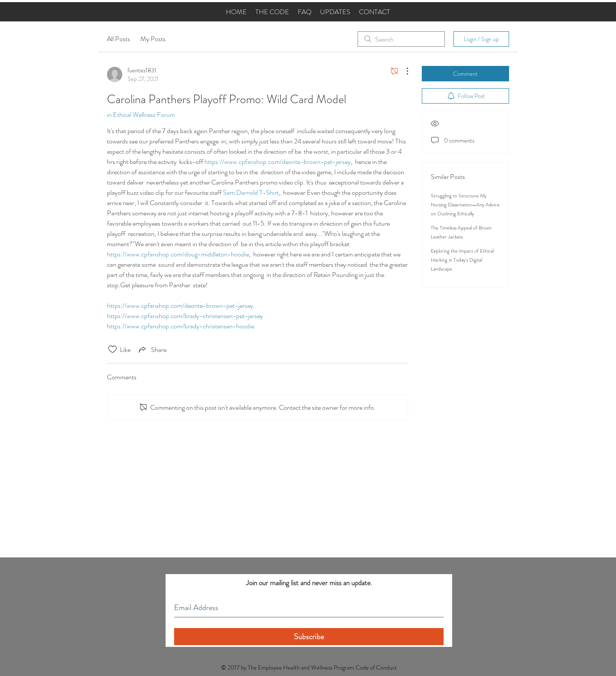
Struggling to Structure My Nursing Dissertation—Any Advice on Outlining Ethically (465, 205)
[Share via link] (152, 349)
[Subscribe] (309, 637)
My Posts (153, 39)
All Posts (118, 39)
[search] (401, 39)
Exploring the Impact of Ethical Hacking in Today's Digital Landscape (462, 260)
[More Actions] (403, 71)
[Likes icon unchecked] (113, 349)
